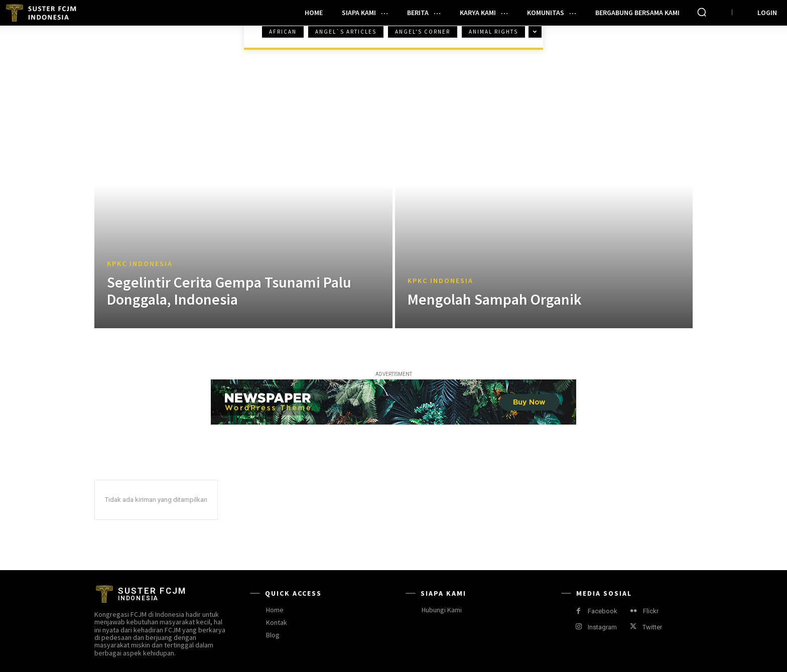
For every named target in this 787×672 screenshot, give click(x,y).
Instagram (602, 627)
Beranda (120, 41)
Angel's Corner (423, 32)
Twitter (652, 627)
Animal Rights (493, 32)
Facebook (603, 611)
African (283, 32)
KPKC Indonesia (140, 264)
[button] (702, 12)
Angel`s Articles (346, 32)
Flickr (651, 611)
